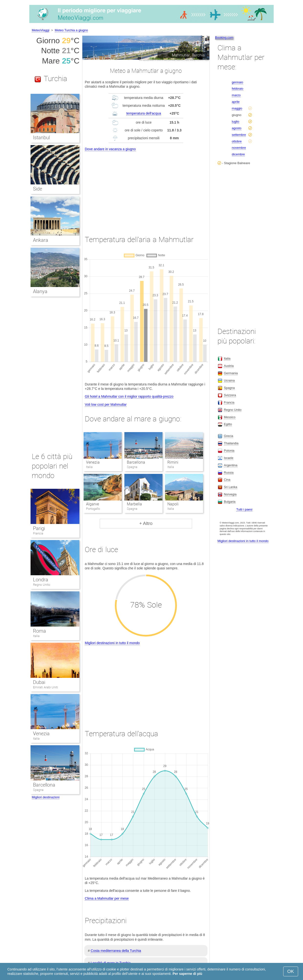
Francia (38, 533)
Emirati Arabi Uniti (45, 687)
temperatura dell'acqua (144, 113)
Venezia (93, 462)
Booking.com (224, 37)
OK (291, 971)
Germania (231, 373)
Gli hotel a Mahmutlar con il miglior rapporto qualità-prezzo (129, 396)
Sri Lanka (231, 487)
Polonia (229, 451)
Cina (227, 480)
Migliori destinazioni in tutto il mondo (112, 643)
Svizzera (230, 395)
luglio (236, 122)
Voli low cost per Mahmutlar (106, 405)
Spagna (38, 790)
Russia (229, 473)
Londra (41, 580)
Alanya (40, 291)
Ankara (41, 240)
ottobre (237, 141)
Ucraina (229, 380)
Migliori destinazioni (46, 797)
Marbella (134, 504)
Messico (230, 417)
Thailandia (231, 443)
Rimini (173, 462)
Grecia (228, 436)
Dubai (39, 682)
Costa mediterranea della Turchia (116, 951)
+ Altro (146, 523)
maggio (237, 108)
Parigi (39, 528)
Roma (39, 631)
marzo (236, 95)
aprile (236, 102)
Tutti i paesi (244, 509)
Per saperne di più (187, 974)
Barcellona (136, 462)
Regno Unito (42, 585)
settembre (239, 135)
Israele (229, 458)
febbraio (238, 89)
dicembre (238, 154)
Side (38, 189)
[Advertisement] (146, 189)
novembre (239, 148)
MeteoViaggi (41, 30)
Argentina (231, 465)
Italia (36, 636)
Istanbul (41, 138)
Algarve (92, 504)
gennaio (238, 82)
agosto (237, 128)
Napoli (173, 504)
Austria (229, 366)
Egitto (228, 424)
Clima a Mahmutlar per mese (107, 898)
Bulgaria (230, 502)
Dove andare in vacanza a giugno (110, 149)
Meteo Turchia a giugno (71, 30)
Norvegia (230, 494)
